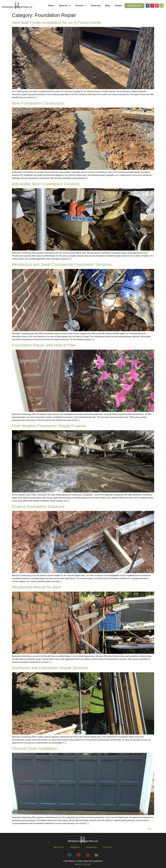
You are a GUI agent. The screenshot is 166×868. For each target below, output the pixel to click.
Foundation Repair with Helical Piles (44, 345)
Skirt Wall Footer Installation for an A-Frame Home (56, 23)
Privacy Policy (83, 864)
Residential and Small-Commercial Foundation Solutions (62, 264)
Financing (96, 6)
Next (151, 829)
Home (51, 6)
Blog (108, 6)
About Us (65, 6)
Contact (118, 6)
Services (81, 6)
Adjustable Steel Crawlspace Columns (46, 184)
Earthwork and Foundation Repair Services (50, 668)
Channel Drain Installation (35, 748)
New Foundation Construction (38, 103)
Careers (75, 847)
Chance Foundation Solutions (38, 507)
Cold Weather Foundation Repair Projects (49, 426)
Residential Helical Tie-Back (37, 587)
